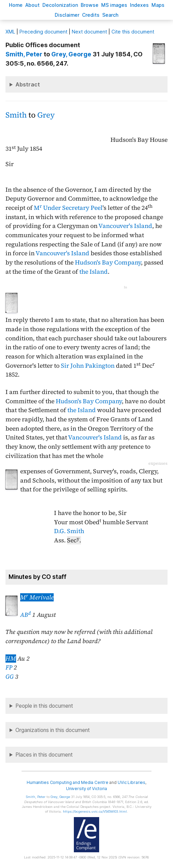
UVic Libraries (131, 782)
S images (114, 5)
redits (91, 15)
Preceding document (43, 32)
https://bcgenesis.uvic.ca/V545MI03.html (95, 811)
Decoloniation (60, 5)
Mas (158, 5)
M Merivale (37, 597)
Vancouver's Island (125, 226)
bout (32, 5)
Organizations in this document (53, 730)
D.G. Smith (69, 531)
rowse (90, 5)
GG (10, 677)
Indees (139, 5)
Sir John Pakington (88, 366)
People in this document (44, 706)
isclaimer (67, 15)
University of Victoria (86, 789)
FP (9, 667)
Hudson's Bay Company (108, 262)
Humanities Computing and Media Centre (68, 782)
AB (25, 615)
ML (10, 32)
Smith (16, 115)
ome (16, 5)
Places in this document (44, 755)
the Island (94, 272)
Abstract (28, 84)
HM (11, 659)
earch (110, 15)
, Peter (24, 54)
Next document (89, 32)
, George (71, 54)
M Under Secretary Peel (68, 208)
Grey (46, 115)
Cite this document (133, 32)
